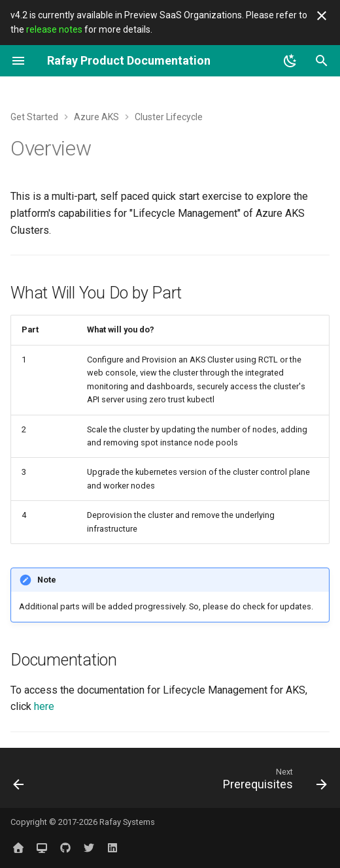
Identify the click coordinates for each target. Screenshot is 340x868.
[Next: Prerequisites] (273, 782)
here (44, 706)
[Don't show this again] (322, 16)
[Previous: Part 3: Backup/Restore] (19, 782)
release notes (54, 29)
